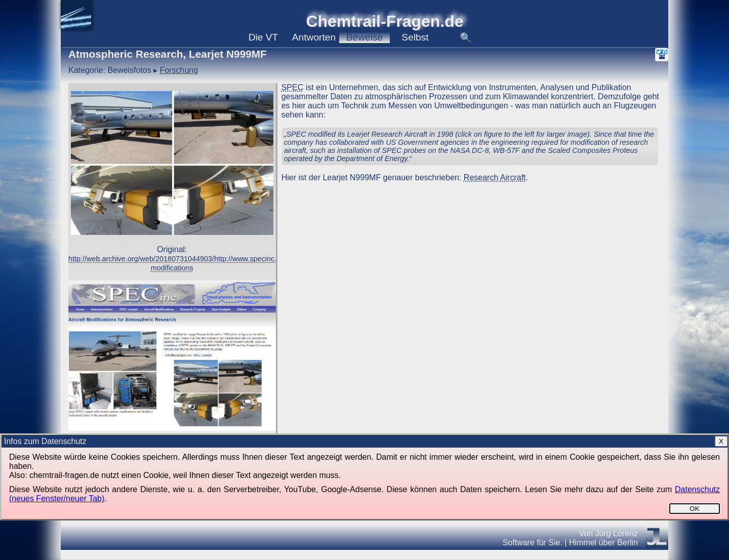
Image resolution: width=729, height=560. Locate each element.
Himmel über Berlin (603, 543)
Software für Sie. (533, 543)
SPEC (293, 87)
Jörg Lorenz (617, 533)
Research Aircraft (495, 177)
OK (694, 509)
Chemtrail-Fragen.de (384, 21)
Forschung (179, 70)
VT (264, 37)
